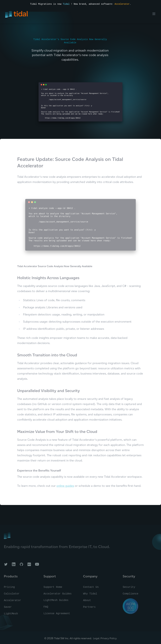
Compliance (130, 595)
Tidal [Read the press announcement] (66, 4)
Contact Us (91, 589)
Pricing (9, 589)
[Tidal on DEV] (29, 566)
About (87, 602)
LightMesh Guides (56, 602)
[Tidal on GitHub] (21, 566)
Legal (96, 640)
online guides (65, 487)
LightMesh (11, 615)
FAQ (46, 608)
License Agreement (57, 615)
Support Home (53, 589)
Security (129, 589)
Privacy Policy (108, 640)
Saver (8, 609)
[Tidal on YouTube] (37, 566)
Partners (89, 609)
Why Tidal (90, 595)
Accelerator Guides (58, 595)
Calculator (12, 595)
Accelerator (122, 4)
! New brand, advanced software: (92, 4)
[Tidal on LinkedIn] (14, 566)
